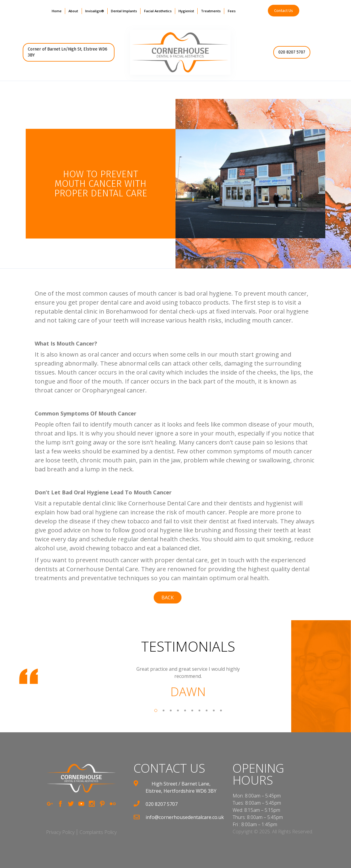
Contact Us (284, 11)
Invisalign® (95, 11)
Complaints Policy (98, 832)
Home (57, 11)
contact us (169, 768)
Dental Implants (124, 11)
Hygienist (186, 11)
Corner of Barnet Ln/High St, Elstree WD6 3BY (68, 52)
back (168, 597)
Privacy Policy (60, 832)
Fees (232, 11)
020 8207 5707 (292, 52)
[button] (73, 11)
